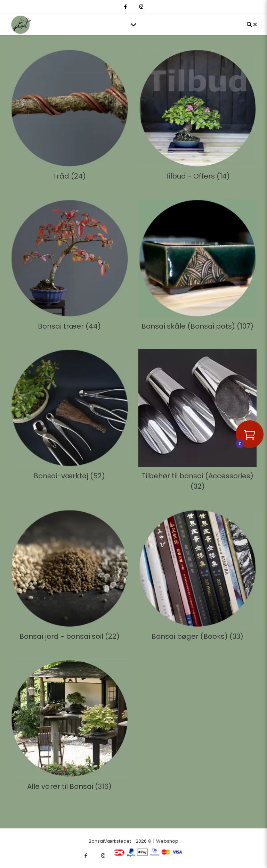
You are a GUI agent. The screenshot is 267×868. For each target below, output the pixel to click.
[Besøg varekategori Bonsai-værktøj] (70, 416)
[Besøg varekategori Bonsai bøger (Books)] (197, 576)
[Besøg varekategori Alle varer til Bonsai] (70, 726)
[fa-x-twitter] (134, 7)
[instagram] (141, 7)
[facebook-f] (126, 7)
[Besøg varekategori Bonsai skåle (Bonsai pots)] (197, 266)
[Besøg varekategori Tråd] (70, 116)
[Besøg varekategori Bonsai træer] (70, 266)
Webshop (167, 841)
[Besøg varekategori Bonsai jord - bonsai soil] (70, 576)
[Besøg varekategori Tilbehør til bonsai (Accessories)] (197, 421)
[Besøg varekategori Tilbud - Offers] (197, 116)
